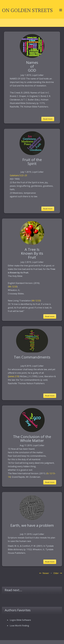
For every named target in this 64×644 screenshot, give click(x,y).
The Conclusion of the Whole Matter (32, 439)
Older (58, 573)
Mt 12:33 (13, 287)
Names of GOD (32, 66)
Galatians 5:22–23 (18, 175)
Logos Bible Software (20, 620)
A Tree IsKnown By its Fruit (32, 253)
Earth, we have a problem (32, 525)
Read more (48, 119)
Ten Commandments (32, 357)
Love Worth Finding (19, 626)
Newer (44, 573)
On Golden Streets (27, 10)
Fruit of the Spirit (32, 162)
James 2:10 (14, 376)
